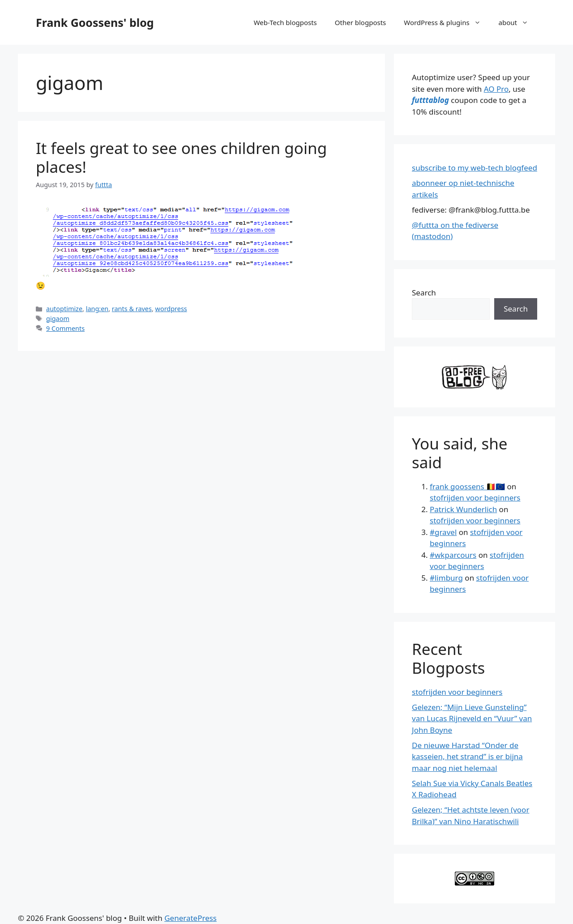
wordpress (171, 309)
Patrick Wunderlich (463, 509)
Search (424, 293)
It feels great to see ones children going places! (181, 157)
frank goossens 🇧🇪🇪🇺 (467, 486)
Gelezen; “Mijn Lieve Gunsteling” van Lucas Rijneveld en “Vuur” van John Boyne (472, 719)
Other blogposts (360, 22)
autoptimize (64, 309)
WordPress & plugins (447, 22)
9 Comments (65, 328)
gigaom (58, 319)
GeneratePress (190, 918)
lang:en (97, 309)
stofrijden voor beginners (475, 498)
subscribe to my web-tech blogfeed (475, 168)
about (518, 22)
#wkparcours (453, 555)
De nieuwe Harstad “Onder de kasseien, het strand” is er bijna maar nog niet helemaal (467, 757)
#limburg (446, 578)
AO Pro (496, 89)
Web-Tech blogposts (285, 22)
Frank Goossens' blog (95, 22)
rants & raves (132, 309)
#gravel (443, 532)
